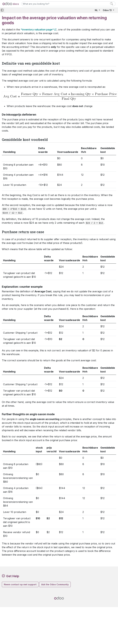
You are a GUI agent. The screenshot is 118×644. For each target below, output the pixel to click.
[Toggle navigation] (2, 10)
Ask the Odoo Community (55, 584)
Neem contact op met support (20, 584)
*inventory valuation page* (37, 30)
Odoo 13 (108, 10)
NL (97, 10)
